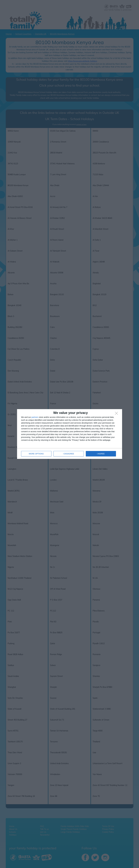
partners (35, 417)
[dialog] (70, 434)
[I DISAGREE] (117, 414)
